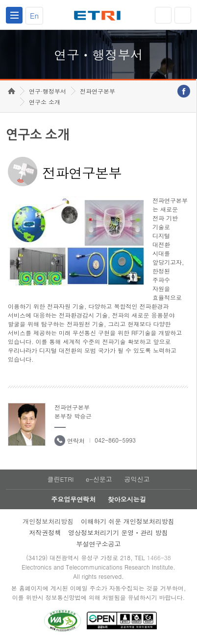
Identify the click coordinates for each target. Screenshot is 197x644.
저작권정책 (45, 533)
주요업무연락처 (73, 499)
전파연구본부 (98, 91)
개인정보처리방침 (48, 521)
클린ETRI (60, 479)
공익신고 (137, 479)
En (34, 15)
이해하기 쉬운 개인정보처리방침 (128, 521)
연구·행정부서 (48, 91)
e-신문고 (99, 479)
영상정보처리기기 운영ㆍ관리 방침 (118, 533)
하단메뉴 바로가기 (0, 0)
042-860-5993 (115, 440)
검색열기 (183, 15)
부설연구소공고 (99, 544)
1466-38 (159, 557)
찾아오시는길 (127, 499)
